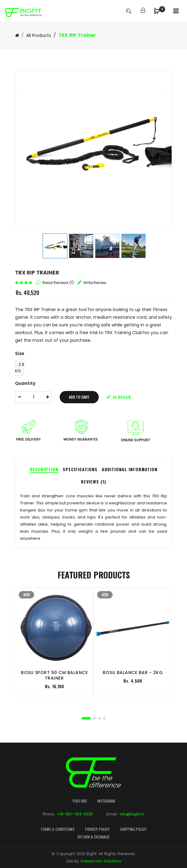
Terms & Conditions (58, 829)
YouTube (80, 801)
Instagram (106, 801)
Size (20, 353)
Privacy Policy (97, 829)
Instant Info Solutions (101, 861)
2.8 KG (20, 368)
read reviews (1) (58, 283)
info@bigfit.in (132, 814)
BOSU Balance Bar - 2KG (133, 673)
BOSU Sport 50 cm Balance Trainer (54, 675)
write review (95, 283)
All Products (39, 35)
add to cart (79, 397)
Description (44, 469)
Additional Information (130, 469)
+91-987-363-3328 (75, 814)
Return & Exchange (94, 837)
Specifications (80, 469)
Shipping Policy (133, 829)
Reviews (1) (94, 481)
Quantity (25, 383)
